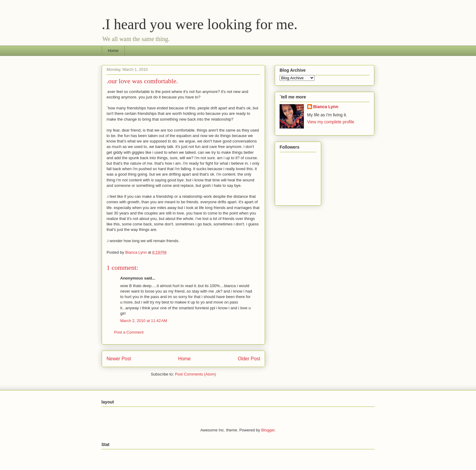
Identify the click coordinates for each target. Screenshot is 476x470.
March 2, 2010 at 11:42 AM (144, 321)
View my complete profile (331, 122)
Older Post (249, 359)
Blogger (268, 430)
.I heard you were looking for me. (200, 24)
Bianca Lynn (326, 107)
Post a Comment (129, 332)
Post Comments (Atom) (195, 374)
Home (113, 51)
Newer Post (119, 359)
